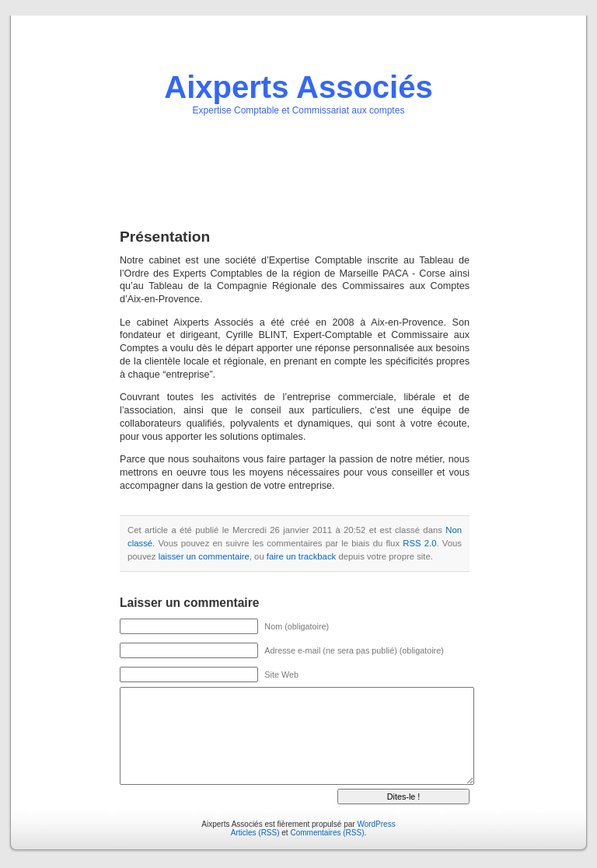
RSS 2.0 (419, 543)
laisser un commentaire (204, 556)
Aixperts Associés (298, 87)
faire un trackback (301, 556)
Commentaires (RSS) (327, 833)
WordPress (376, 824)
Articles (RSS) (255, 833)
